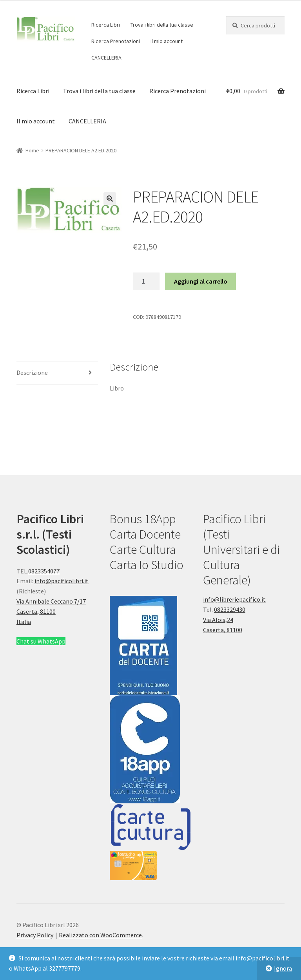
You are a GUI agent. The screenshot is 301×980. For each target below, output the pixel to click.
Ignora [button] (283, 968)
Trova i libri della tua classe (162, 25)
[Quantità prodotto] (146, 282)
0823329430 (230, 609)
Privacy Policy (35, 935)
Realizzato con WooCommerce (100, 935)
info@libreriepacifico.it (234, 599)
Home (32, 150)
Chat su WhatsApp (41, 641)
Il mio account (167, 41)
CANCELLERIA (106, 58)
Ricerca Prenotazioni (116, 41)
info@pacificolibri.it (62, 581)
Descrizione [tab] (32, 372)
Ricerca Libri (106, 25)
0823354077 (44, 571)
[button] (110, 199)
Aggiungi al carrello (201, 281)
